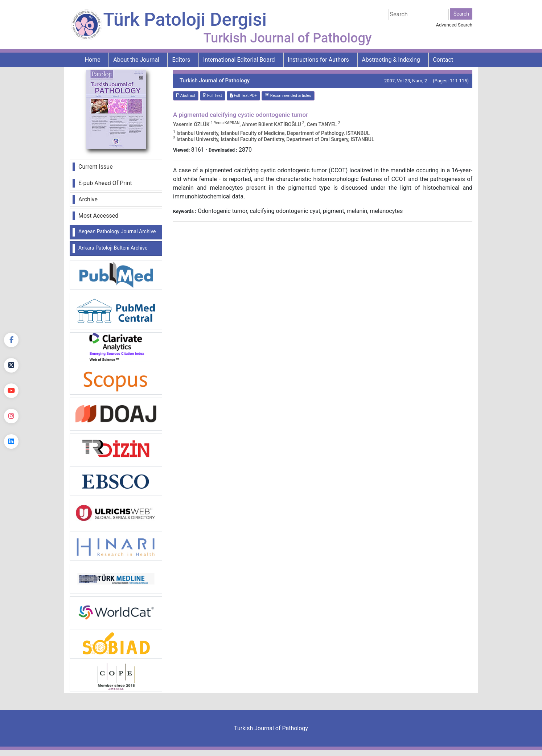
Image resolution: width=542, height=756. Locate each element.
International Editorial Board (239, 60)
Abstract (186, 96)
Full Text (213, 96)
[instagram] (11, 416)
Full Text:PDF (243, 96)
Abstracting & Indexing (391, 60)
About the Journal (136, 60)
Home (93, 60)
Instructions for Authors (318, 60)
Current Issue (96, 167)
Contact (443, 60)
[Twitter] (11, 365)
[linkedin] (11, 441)
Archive (88, 199)
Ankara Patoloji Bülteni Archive (113, 248)
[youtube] (11, 391)
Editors (181, 60)
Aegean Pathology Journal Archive (117, 231)
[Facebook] (11, 340)
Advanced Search (454, 25)
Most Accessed (98, 216)
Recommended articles (288, 96)
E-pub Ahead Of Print (105, 183)
